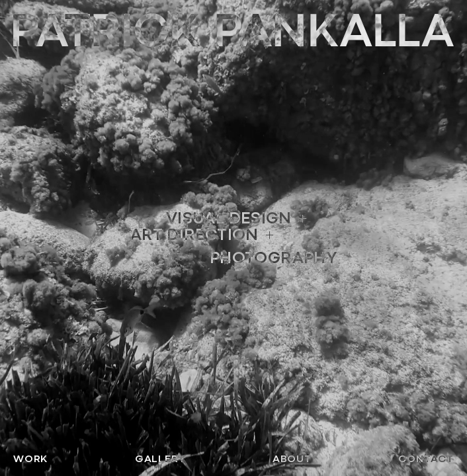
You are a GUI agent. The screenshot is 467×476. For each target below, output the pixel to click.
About (292, 459)
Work (30, 459)
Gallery (160, 459)
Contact (426, 459)
